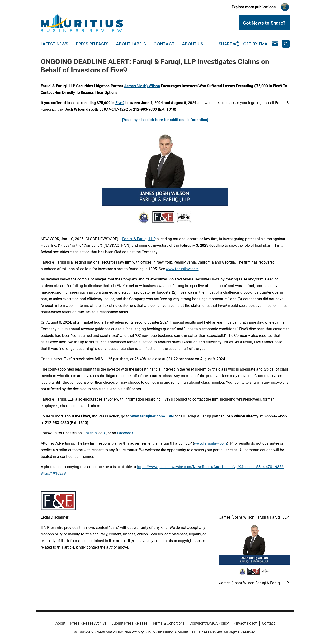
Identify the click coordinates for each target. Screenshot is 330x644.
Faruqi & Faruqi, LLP (139, 239)
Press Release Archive (88, 623)
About (60, 623)
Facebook (125, 433)
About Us (193, 44)
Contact (164, 44)
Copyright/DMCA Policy (209, 623)
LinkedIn (90, 433)
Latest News (54, 44)
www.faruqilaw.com (182, 269)
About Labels (131, 44)
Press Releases (92, 44)
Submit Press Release (129, 623)
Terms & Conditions (168, 623)
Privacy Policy (245, 623)
